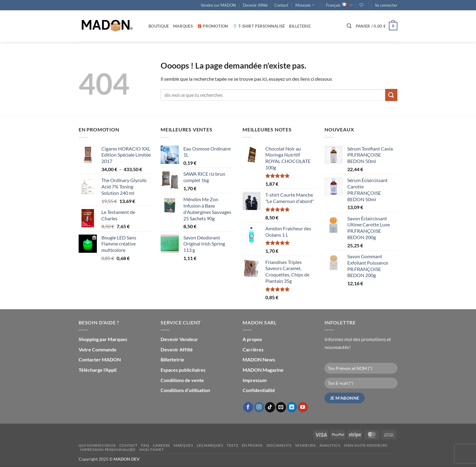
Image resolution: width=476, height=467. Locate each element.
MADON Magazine (263, 370)
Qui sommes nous (97, 445)
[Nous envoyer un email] (281, 407)
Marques (183, 26)
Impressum (255, 380)
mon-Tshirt (151, 450)
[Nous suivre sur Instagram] (259, 407)
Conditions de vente (182, 380)
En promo (252, 445)
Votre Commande (98, 349)
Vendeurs (305, 445)
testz (232, 445)
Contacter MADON (100, 359)
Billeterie (300, 26)
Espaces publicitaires (183, 370)
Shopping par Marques (103, 339)
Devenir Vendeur (179, 339)
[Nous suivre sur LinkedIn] (292, 407)
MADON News (259, 359)
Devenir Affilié (255, 5)
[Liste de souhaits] (361, 5)
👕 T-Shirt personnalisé (259, 26)
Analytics (330, 445)
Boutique (159, 26)
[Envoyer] (391, 95)
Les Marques (210, 445)
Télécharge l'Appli (98, 370)
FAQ (145, 445)
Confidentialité (259, 390)
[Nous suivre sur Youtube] (303, 407)
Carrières (253, 349)
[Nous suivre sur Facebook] (248, 407)
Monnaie (305, 5)
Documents (279, 445)
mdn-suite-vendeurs (366, 445)
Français (339, 5)
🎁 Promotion (213, 26)
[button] (386, 5)
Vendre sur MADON (218, 5)
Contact (281, 5)
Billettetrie (172, 359)
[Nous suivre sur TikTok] (270, 407)
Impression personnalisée (108, 450)
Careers (161, 445)
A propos (252, 339)
